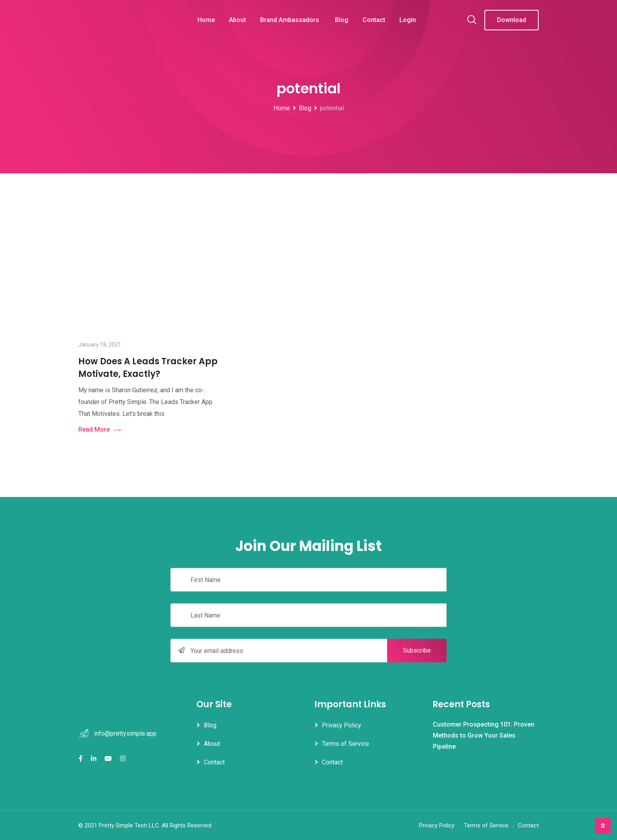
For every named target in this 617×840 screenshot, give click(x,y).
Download (512, 20)
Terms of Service (345, 744)
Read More (100, 430)
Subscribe (417, 650)
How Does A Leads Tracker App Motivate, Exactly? (148, 368)
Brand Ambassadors (290, 20)
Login (408, 20)
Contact (374, 20)
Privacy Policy (342, 725)
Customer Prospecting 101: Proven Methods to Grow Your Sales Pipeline (484, 735)
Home (206, 20)
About (237, 20)
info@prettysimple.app (125, 733)
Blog (342, 20)
